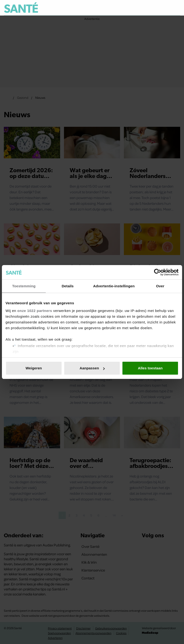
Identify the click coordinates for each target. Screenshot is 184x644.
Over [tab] (160, 286)
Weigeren (34, 368)
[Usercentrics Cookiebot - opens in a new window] (158, 272)
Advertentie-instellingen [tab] (114, 286)
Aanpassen (92, 368)
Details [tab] (68, 286)
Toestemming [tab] (24, 286)
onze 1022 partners (35, 311)
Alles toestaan (150, 368)
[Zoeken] (176, 8)
